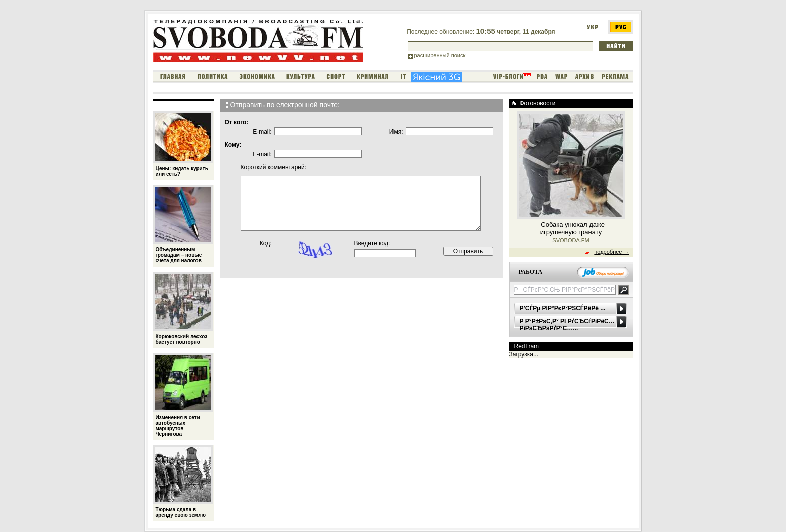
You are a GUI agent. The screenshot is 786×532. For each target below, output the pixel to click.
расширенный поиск (440, 55)
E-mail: (262, 132)
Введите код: (372, 243)
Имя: (396, 132)
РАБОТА (531, 272)
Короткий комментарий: (262, 167)
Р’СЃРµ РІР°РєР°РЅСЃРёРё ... (563, 308)
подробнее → (611, 252)
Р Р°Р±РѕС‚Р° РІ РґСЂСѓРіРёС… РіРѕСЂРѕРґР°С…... (567, 325)
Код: (266, 243)
